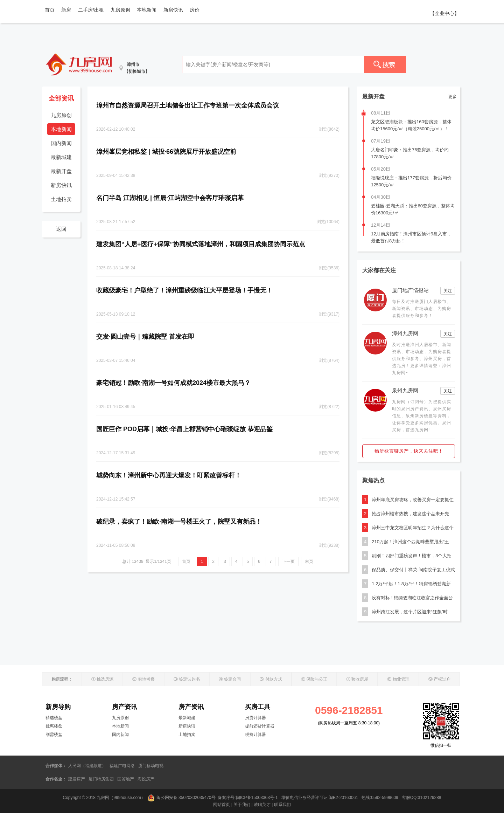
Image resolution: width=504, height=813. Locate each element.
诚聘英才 (262, 805)
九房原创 (120, 10)
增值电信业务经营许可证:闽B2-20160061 (320, 798)
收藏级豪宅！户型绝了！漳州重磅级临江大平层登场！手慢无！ (184, 290)
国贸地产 (126, 779)
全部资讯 (61, 98)
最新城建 (61, 157)
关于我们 (242, 805)
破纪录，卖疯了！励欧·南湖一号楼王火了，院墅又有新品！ (179, 522)
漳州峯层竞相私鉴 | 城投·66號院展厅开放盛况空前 (166, 152)
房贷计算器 (255, 718)
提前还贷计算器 (260, 726)
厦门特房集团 (101, 779)
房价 (195, 10)
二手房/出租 (91, 10)
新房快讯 (173, 10)
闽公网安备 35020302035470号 (182, 798)
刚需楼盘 (54, 735)
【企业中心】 (444, 13)
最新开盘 (61, 171)
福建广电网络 (122, 766)
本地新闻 (147, 10)
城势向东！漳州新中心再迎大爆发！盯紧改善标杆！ (169, 475)
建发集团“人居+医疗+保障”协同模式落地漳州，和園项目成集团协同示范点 (201, 244)
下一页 (288, 561)
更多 (453, 97)
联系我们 (282, 805)
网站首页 (222, 805)
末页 (309, 561)
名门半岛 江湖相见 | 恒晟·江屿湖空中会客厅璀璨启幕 (170, 198)
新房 (66, 10)
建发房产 (77, 779)
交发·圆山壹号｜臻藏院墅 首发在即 (145, 337)
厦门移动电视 (151, 766)
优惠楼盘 (54, 726)
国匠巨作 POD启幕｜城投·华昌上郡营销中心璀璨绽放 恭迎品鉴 (184, 429)
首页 (50, 10)
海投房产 (146, 779)
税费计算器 (255, 735)
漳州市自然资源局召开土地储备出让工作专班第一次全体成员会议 (188, 105)
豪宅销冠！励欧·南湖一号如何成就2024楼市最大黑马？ (173, 383)
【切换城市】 (137, 71)
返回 (61, 229)
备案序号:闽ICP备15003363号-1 (248, 798)
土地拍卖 (61, 199)
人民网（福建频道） (87, 766)
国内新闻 (61, 143)
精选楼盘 (54, 718)
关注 (448, 291)
